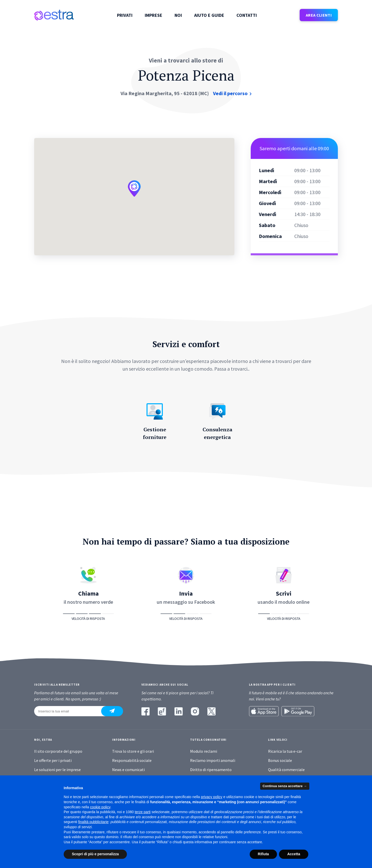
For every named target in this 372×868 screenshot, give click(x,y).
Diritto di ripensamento (211, 770)
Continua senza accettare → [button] (285, 786)
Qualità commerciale (286, 770)
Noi (178, 15)
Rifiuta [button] (263, 854)
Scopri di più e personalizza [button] (95, 854)
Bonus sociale (280, 760)
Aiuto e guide (209, 15)
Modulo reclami (204, 751)
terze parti (143, 812)
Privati (125, 15)
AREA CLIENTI (319, 15)
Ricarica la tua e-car (285, 751)
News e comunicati (128, 770)
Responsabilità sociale (132, 760)
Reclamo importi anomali (213, 760)
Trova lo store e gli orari (133, 751)
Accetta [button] (294, 854)
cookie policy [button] (100, 807)
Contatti (247, 15)
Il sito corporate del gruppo (58, 751)
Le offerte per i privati (53, 760)
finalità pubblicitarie (93, 822)
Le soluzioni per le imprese (57, 770)
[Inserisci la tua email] (71, 711)
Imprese (154, 15)
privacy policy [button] (212, 797)
